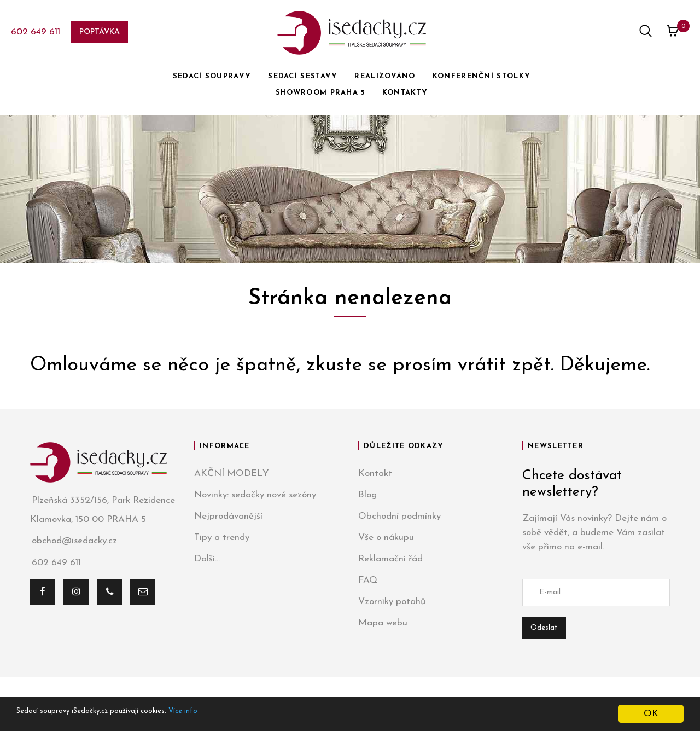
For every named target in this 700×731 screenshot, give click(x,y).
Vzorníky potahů (392, 602)
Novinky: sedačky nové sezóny (255, 495)
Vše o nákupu (386, 538)
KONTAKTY (405, 93)
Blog (367, 495)
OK (651, 714)
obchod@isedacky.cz (74, 541)
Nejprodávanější (228, 516)
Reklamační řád (390, 559)
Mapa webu (383, 623)
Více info (228, 714)
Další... (207, 559)
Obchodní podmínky (399, 516)
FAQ (368, 580)
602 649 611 (36, 32)
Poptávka (100, 32)
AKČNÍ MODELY (232, 474)
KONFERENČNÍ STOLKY (482, 76)
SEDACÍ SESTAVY (303, 76)
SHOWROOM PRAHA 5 (320, 93)
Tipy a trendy (222, 538)
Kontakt (375, 474)
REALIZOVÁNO (385, 76)
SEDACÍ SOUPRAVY (212, 76)
